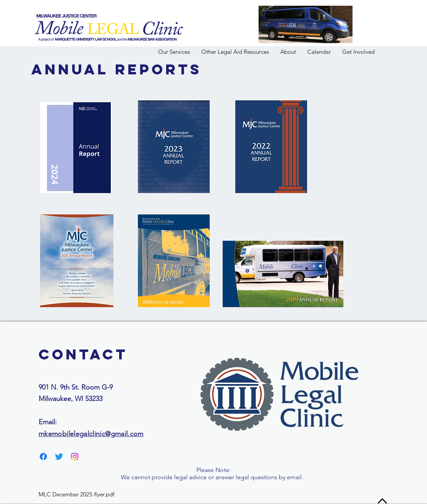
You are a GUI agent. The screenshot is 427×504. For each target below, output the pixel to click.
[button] (288, 52)
